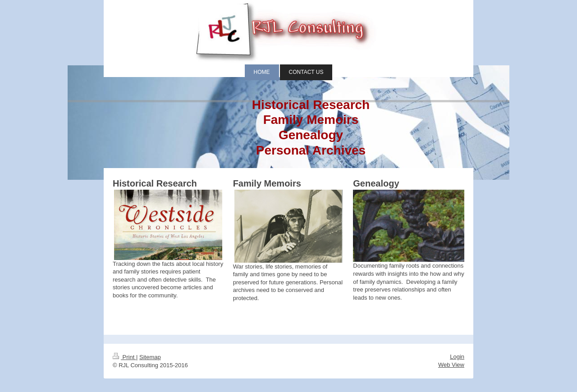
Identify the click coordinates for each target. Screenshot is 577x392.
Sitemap (150, 357)
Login (457, 357)
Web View (451, 365)
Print (124, 357)
